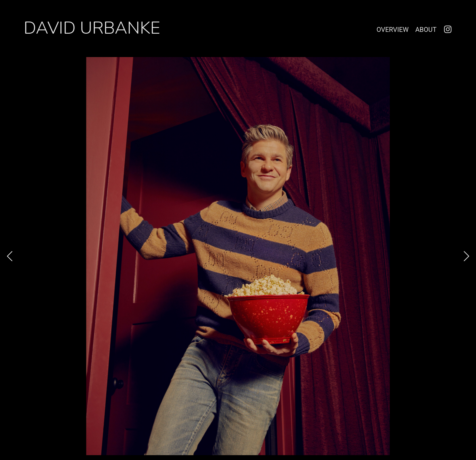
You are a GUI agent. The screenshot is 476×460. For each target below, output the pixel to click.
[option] (238, 256)
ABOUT (426, 30)
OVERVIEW (393, 30)
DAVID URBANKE (92, 28)
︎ (448, 30)
